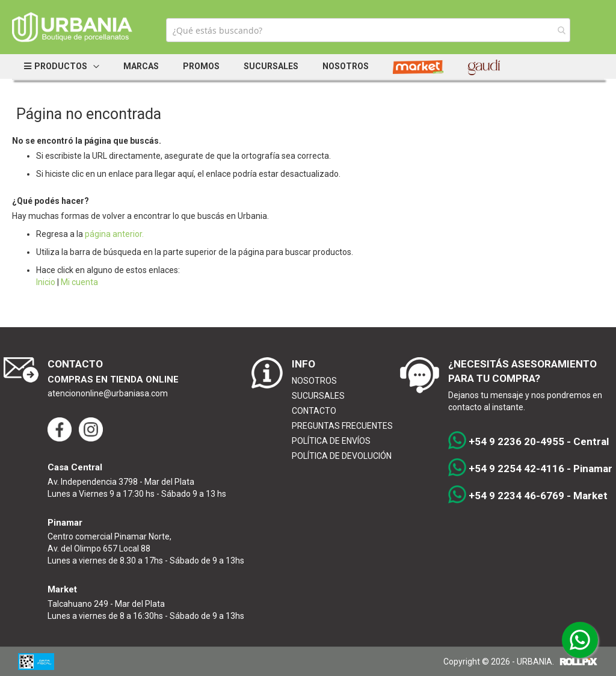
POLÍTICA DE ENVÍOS (331, 441)
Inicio (46, 282)
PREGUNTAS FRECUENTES (342, 426)
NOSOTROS (314, 381)
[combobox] (368, 30)
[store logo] (72, 27)
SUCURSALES (318, 396)
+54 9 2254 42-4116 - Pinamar (530, 469)
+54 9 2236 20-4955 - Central (528, 442)
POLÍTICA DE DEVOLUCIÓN (342, 456)
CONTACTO (314, 411)
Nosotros (346, 66)
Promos (201, 66)
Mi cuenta (79, 282)
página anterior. (114, 234)
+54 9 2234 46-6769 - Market (528, 496)
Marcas (141, 66)
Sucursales (271, 66)
